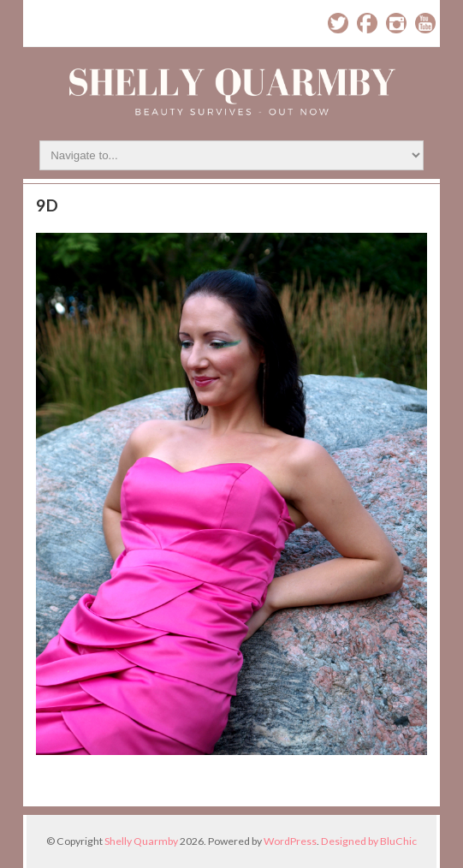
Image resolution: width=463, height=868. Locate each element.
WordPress (290, 841)
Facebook (367, 23)
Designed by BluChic (369, 841)
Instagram (396, 23)
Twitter (338, 23)
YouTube (425, 23)
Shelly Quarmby (141, 841)
